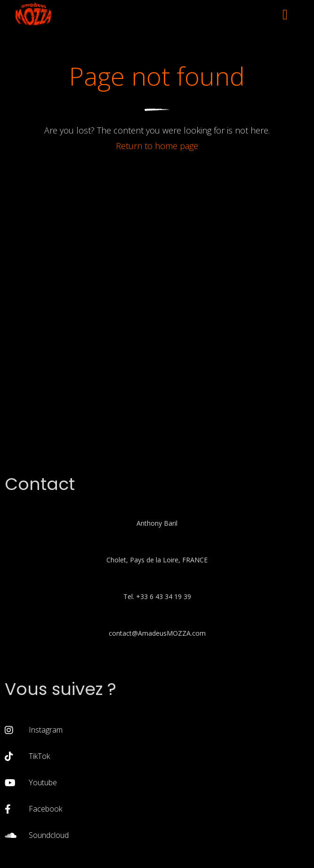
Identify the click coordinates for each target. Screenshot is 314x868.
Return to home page (157, 146)
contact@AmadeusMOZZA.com (157, 633)
